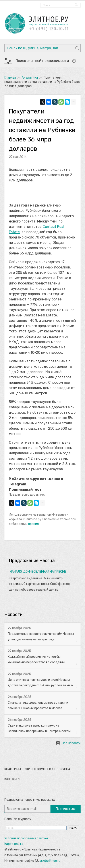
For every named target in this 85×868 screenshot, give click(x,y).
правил (33, 524)
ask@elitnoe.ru (50, 861)
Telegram (18, 484)
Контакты (12, 779)
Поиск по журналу (18, 819)
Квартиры (13, 769)
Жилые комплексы (40, 769)
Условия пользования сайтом (26, 838)
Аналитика (30, 78)
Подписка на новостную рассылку (30, 800)
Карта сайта (14, 844)
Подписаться (66, 809)
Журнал (66, 769)
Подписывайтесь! (26, 490)
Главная (10, 78)
